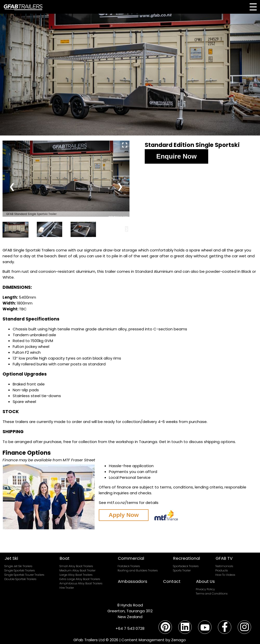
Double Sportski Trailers (20, 579)
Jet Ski (11, 558)
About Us (205, 581)
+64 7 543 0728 (130, 628)
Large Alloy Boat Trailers (76, 575)
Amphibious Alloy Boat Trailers (81, 583)
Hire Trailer (67, 588)
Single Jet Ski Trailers (18, 566)
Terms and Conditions (212, 594)
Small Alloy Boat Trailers (76, 566)
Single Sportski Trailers (20, 570)
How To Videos (225, 575)
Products (222, 570)
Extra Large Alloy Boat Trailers (80, 579)
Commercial (131, 558)
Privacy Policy (205, 589)
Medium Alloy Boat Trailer (77, 570)
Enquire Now (177, 156)
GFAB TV (224, 558)
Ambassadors (133, 581)
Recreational (187, 558)
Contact (172, 581)
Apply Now (125, 515)
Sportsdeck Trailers (186, 566)
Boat (65, 558)
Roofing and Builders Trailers (138, 570)
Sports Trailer (182, 570)
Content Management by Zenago (154, 640)
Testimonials (224, 566)
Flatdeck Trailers (129, 566)
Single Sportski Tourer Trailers (24, 575)
